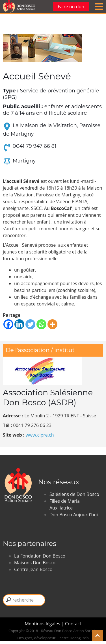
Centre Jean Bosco (33, 569)
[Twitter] (30, 324)
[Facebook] (8, 324)
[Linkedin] (19, 324)
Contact (73, 624)
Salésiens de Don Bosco (74, 494)
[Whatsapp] (41, 324)
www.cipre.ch (40, 435)
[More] (52, 324)
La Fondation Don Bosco (40, 556)
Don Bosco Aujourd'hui (74, 515)
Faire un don (71, 6)
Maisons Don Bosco (35, 563)
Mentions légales (43, 624)
